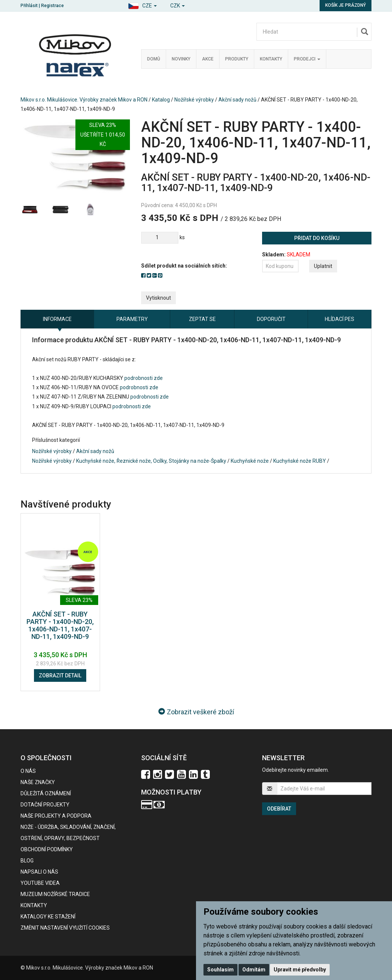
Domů (154, 59)
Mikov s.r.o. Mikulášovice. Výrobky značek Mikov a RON (84, 100)
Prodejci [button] (307, 59)
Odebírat (279, 809)
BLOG (27, 861)
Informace (57, 319)
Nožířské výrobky (194, 100)
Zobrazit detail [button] (60, 675)
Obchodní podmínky (47, 849)
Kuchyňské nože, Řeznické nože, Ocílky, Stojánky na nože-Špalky (151, 461)
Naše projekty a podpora (56, 816)
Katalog (161, 100)
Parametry (132, 319)
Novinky (181, 59)
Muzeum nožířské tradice (55, 894)
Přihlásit (29, 6)
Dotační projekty (45, 805)
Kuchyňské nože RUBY (300, 461)
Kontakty (271, 59)
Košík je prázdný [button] (346, 5)
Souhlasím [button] (220, 970)
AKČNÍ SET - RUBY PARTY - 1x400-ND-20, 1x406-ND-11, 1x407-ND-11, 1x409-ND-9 (60, 625)
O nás (28, 771)
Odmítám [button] (254, 970)
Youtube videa (40, 883)
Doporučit (271, 319)
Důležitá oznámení (46, 793)
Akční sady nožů (237, 100)
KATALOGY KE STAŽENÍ (48, 917)
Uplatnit (323, 266)
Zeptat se (202, 319)
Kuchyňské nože (250, 461)
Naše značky (38, 782)
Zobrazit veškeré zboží (196, 712)
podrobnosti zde (144, 378)
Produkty (237, 59)
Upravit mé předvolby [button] (300, 970)
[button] (142, 5)
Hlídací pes (340, 319)
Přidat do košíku (317, 238)
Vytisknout (158, 298)
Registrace (52, 6)
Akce (208, 59)
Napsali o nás (39, 872)
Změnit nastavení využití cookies (65, 928)
